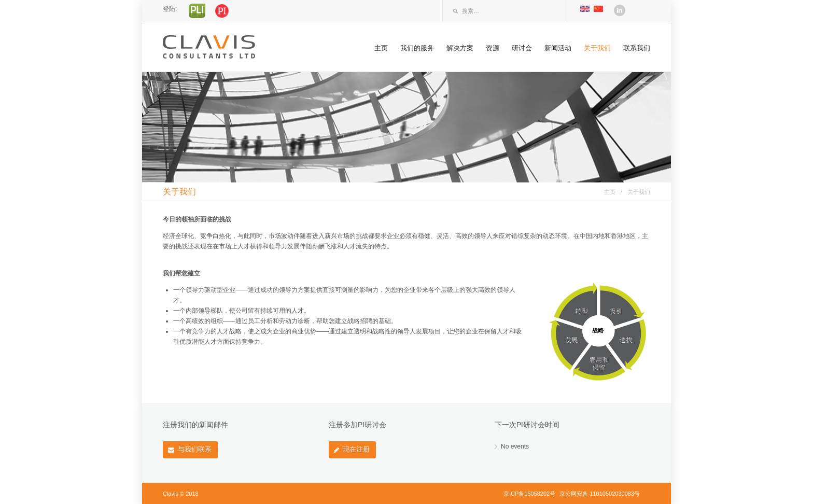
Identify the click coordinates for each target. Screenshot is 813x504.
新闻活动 (558, 48)
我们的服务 (417, 48)
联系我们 (637, 48)
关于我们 (597, 48)
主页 (381, 48)
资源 (493, 48)
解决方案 (460, 48)
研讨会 (522, 48)
